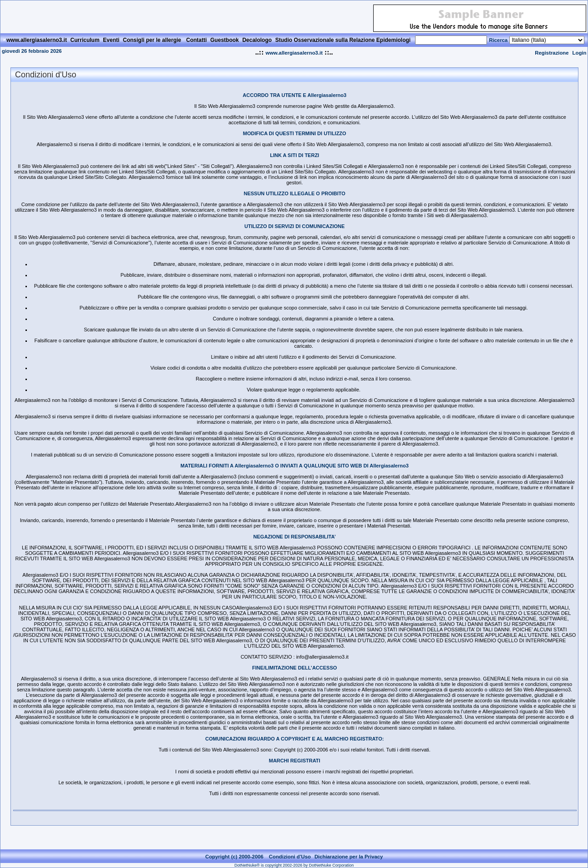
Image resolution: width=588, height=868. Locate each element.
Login (580, 53)
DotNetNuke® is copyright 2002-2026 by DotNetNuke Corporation (294, 865)
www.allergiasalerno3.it (294, 53)
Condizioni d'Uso (290, 857)
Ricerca (498, 40)
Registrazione (552, 53)
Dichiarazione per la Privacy (349, 857)
